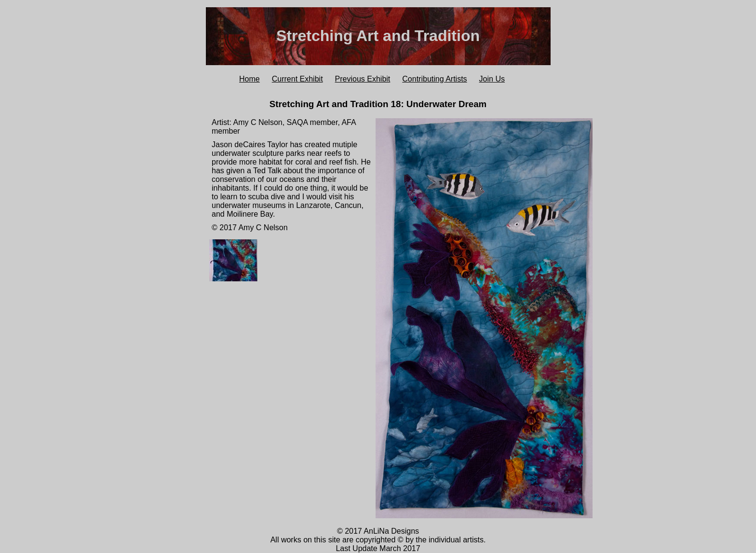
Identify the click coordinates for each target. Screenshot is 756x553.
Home (250, 79)
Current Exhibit (297, 79)
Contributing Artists (434, 79)
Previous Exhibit (363, 79)
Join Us (492, 79)
